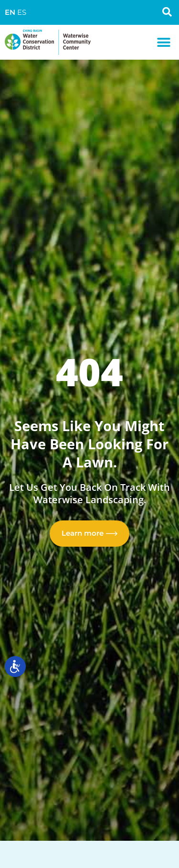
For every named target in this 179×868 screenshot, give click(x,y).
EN (10, 12)
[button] (163, 42)
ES (22, 12)
